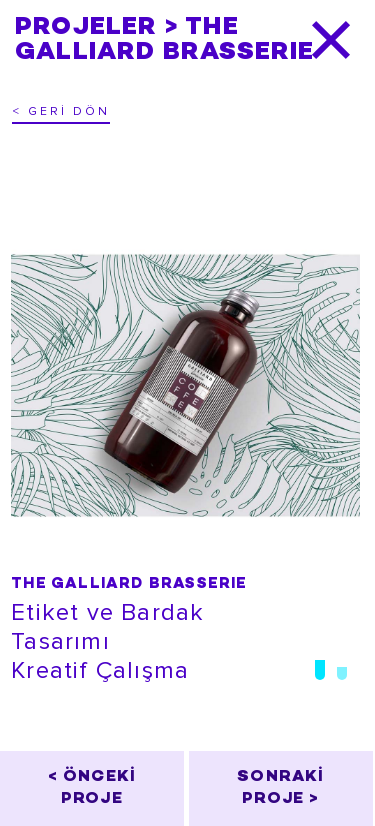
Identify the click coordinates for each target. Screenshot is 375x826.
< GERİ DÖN (61, 111)
